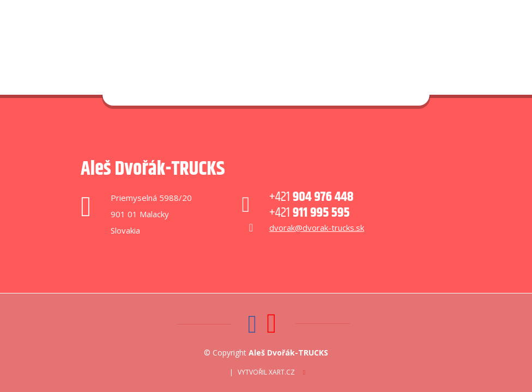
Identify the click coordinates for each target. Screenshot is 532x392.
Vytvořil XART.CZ (266, 372)
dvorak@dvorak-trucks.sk (317, 228)
